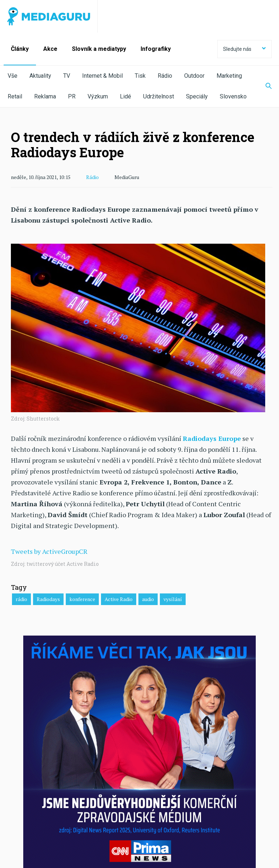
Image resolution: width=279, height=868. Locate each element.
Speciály (197, 96)
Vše (13, 76)
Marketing (229, 76)
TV (67, 76)
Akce (50, 49)
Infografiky (156, 49)
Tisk (140, 76)
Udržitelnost (159, 96)
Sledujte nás (244, 49)
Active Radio (119, 599)
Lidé (126, 96)
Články (20, 49)
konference (82, 599)
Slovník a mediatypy (99, 49)
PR (72, 96)
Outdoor (194, 76)
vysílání (173, 599)
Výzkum (98, 96)
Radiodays (48, 599)
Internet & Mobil (102, 76)
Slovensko (233, 96)
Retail (15, 96)
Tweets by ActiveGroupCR (49, 551)
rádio (21, 599)
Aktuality (40, 76)
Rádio (165, 76)
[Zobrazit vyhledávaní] (264, 86)
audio (148, 599)
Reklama (45, 96)
